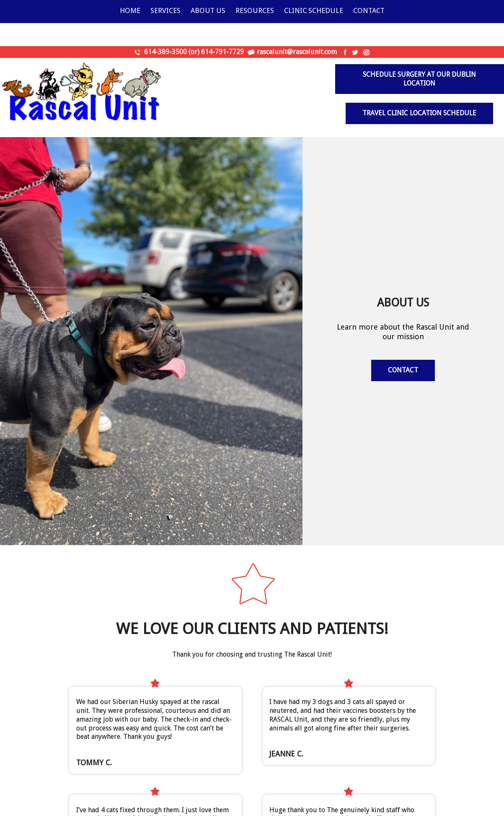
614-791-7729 (222, 52)
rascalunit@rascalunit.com (297, 52)
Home (130, 10)
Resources (255, 10)
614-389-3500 (165, 52)
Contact (369, 10)
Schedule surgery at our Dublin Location (419, 79)
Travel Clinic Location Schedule (419, 113)
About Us (208, 10)
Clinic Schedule (314, 10)
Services (165, 10)
